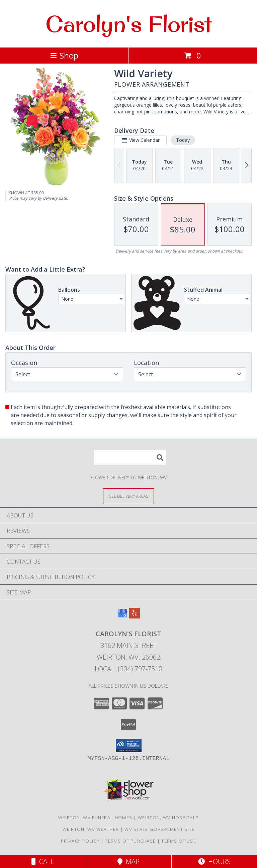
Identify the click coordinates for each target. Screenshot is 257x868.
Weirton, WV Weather (91, 829)
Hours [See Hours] (214, 861)
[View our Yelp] (135, 616)
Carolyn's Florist (129, 24)
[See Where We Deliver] (128, 496)
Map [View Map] (128, 861)
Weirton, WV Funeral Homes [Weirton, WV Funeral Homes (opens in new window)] (95, 817)
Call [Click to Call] (43, 861)
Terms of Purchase (130, 841)
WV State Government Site (159, 829)
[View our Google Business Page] (122, 616)
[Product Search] (130, 457)
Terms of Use (179, 841)
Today (183, 140)
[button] (129, 746)
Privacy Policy (80, 841)
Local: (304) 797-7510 (128, 669)
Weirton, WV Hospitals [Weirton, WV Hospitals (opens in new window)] (168, 817)
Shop (64, 55)
